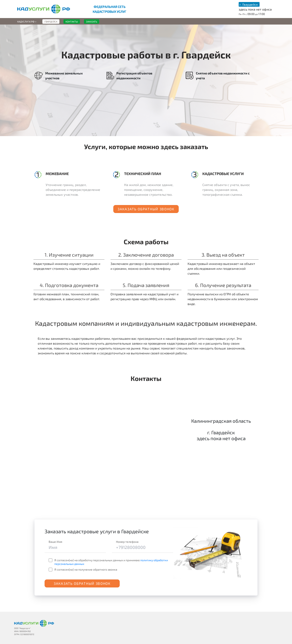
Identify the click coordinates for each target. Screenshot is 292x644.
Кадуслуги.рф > (27, 22)
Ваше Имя (55, 542)
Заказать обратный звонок (146, 209)
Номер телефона (127, 542)
